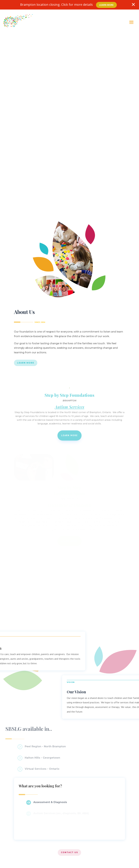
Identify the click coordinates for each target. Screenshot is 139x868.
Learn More (106, 5)
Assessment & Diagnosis (50, 802)
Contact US (69, 852)
